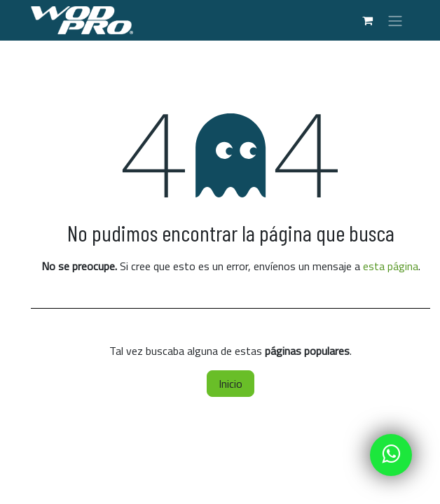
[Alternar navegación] (395, 20)
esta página (391, 266)
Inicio (231, 384)
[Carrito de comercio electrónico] (367, 20)
